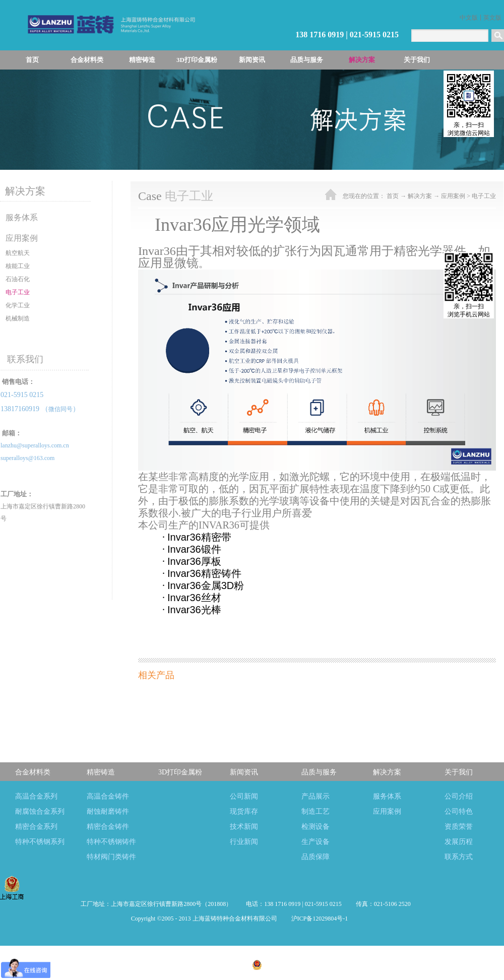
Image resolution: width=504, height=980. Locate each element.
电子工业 (484, 196)
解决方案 (420, 196)
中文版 (469, 18)
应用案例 (453, 196)
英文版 (492, 18)
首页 (32, 60)
